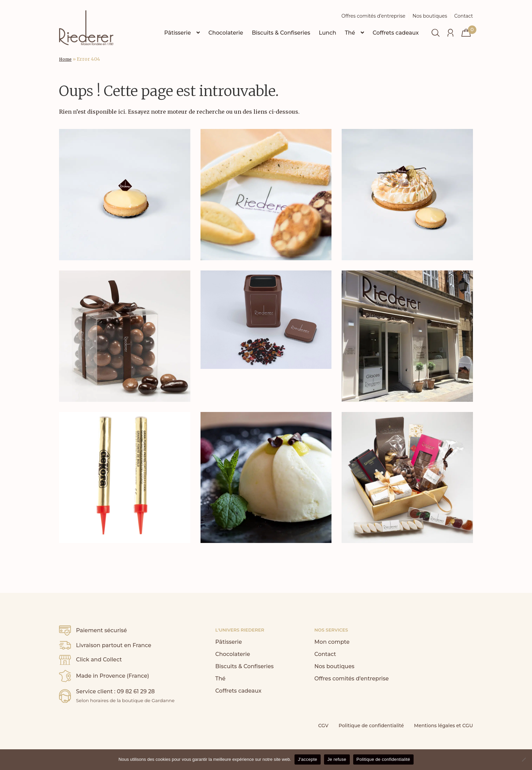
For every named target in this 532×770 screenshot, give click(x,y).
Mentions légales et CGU (443, 726)
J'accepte (308, 759)
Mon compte (332, 642)
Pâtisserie (178, 33)
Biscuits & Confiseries (281, 33)
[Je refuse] (524, 759)
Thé (350, 33)
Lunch (328, 33)
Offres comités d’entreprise (373, 16)
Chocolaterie (226, 33)
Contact (464, 16)
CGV (323, 726)
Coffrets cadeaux (396, 33)
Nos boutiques (430, 16)
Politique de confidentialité (371, 726)
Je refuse (337, 759)
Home (65, 59)
